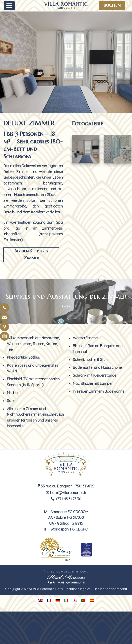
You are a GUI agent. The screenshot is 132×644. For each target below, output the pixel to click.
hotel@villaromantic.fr (66, 493)
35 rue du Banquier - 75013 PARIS (66, 486)
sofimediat (119, 589)
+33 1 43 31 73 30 (66, 499)
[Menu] (9, 6)
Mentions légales (78, 589)
